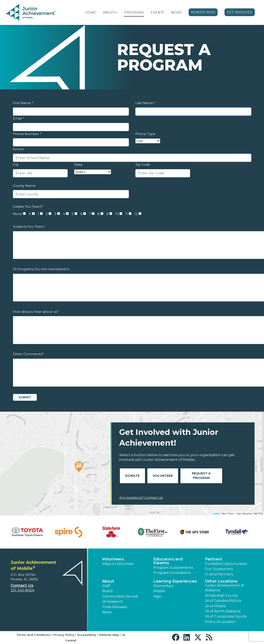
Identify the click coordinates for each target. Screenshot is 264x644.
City (16, 165)
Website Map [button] (109, 635)
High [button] (157, 596)
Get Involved (240, 12)
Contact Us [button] (22, 586)
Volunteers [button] (113, 559)
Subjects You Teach (29, 226)
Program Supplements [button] (173, 568)
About (109, 12)
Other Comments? (28, 354)
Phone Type (145, 134)
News (176, 12)
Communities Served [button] (120, 596)
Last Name (145, 103)
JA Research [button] (113, 602)
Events (157, 12)
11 (127, 214)
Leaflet (216, 514)
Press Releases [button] (115, 607)
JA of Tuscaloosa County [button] (226, 616)
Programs (134, 12)
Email (18, 118)
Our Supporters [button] (219, 569)
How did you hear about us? (36, 312)
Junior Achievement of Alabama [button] (224, 588)
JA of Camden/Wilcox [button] (223, 601)
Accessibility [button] (87, 635)
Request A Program (201, 476)
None (18, 214)
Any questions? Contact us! (141, 498)
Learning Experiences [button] (175, 581)
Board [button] (107, 591)
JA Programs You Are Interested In (41, 269)
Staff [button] (106, 586)
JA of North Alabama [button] (223, 611)
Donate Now (203, 12)
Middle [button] (159, 591)
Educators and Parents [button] (168, 561)
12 (136, 214)
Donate (132, 476)
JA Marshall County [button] (221, 596)
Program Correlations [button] (172, 573)
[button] (116, 12)
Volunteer (163, 476)
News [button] (107, 612)
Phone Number (27, 134)
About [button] (108, 581)
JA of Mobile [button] (215, 606)
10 (117, 214)
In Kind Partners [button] (219, 574)
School (18, 149)
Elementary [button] (164, 586)
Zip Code (143, 165)
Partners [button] (214, 559)
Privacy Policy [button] (64, 635)
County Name (24, 186)
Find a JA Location (220, 622)
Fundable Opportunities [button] (226, 564)
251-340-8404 (23, 590)
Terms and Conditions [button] (33, 635)
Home (90, 12)
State (78, 165)
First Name (23, 103)
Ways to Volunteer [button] (118, 564)
